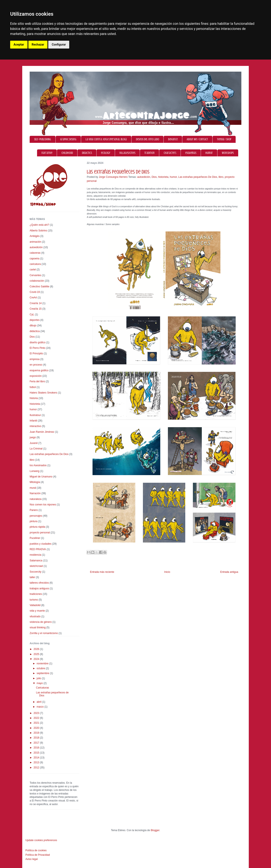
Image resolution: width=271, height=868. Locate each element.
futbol (33, 387)
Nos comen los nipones (43, 505)
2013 (37, 762)
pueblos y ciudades (41, 544)
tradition (149, 153)
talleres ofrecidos (39, 583)
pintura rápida (37, 527)
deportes (35, 320)
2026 (37, 649)
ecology (106, 153)
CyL (32, 314)
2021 (37, 723)
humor (209, 153)
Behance (173, 139)
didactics (87, 153)
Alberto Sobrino (38, 231)
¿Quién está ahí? (39, 225)
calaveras (35, 253)
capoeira (35, 259)
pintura (34, 521)
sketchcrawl (36, 566)
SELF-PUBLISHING (43, 139)
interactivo (35, 426)
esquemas (191, 153)
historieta (163, 177)
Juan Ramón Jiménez (42, 432)
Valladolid (35, 605)
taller (32, 577)
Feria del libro (37, 381)
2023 (37, 713)
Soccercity (35, 572)
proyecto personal (40, 533)
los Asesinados (38, 465)
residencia (35, 555)
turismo (34, 600)
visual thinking (38, 627)
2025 (37, 654)
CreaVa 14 (36, 303)
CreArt (33, 298)
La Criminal (36, 449)
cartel (33, 270)
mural (33, 488)
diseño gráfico (38, 342)
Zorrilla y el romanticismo (44, 633)
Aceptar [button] (19, 45)
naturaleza (36, 499)
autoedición (144, 177)
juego (33, 437)
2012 (37, 768)
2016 (37, 748)
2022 (37, 718)
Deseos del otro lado (147, 139)
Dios (154, 177)
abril (39, 702)
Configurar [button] (59, 45)
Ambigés (35, 236)
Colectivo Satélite (39, 287)
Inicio (167, 572)
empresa (35, 359)
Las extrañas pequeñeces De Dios (198, 177)
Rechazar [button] (38, 45)
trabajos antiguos (39, 588)
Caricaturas (42, 688)
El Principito (36, 353)
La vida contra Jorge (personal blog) (106, 139)
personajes (36, 516)
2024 (37, 659)
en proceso (36, 365)
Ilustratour (35, 415)
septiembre (43, 673)
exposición (36, 376)
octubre (41, 668)
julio (39, 678)
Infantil (33, 421)
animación (35, 242)
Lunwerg (35, 471)
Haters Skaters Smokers (43, 393)
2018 (37, 738)
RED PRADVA (38, 549)
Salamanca (36, 561)
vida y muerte (37, 611)
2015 (37, 753)
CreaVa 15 (36, 309)
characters (170, 153)
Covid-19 (35, 292)
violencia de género (41, 622)
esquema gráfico (39, 370)
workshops (228, 153)
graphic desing (68, 139)
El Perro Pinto (37, 348)
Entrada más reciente (102, 572)
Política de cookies (36, 850)
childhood (67, 153)
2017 (37, 743)
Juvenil (34, 443)
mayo (40, 683)
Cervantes (35, 275)
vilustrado (35, 616)
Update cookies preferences (41, 840)
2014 (37, 758)
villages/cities (127, 153)
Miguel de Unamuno (41, 477)
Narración (35, 493)
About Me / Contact (197, 139)
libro (221, 177)
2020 (37, 728)
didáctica (35, 331)
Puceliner (35, 538)
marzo (41, 707)
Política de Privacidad (38, 855)
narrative (47, 153)
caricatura (35, 264)
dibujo (33, 325)
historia (34, 398)
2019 (37, 733)
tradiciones (36, 594)
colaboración (37, 281)
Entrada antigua (229, 572)
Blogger (155, 830)
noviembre (43, 664)
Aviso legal (32, 859)
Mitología (35, 482)
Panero (34, 510)
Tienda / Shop (224, 139)
